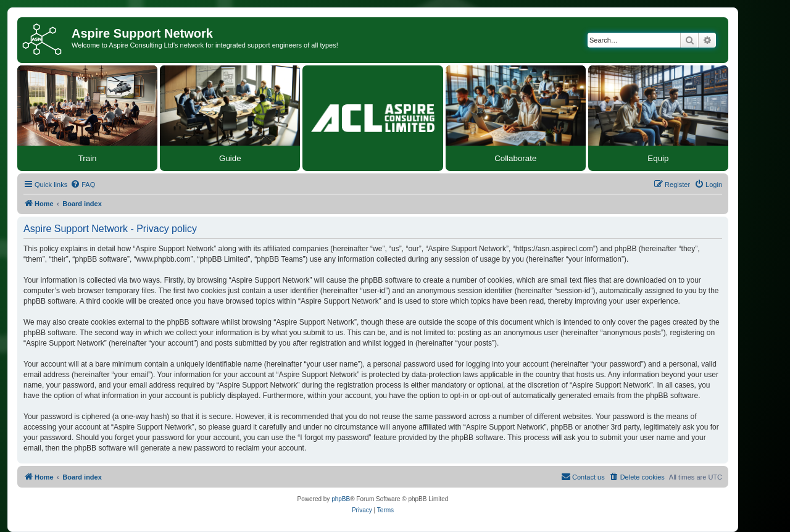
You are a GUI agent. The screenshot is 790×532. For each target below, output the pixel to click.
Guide (230, 158)
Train (88, 158)
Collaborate (515, 158)
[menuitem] (83, 185)
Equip (658, 158)
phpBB (341, 499)
